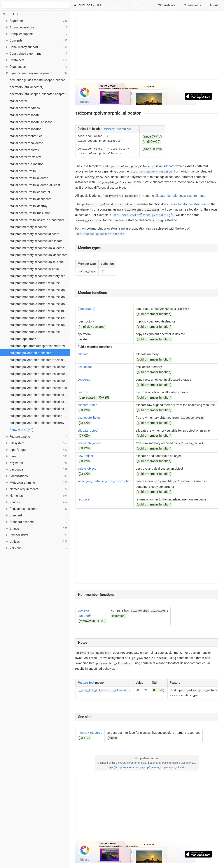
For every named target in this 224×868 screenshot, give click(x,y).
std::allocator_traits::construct (30, 192)
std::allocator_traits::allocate (29, 178)
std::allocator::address (25, 108)
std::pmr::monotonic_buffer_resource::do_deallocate (40, 297)
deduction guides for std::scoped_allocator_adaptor (40, 80)
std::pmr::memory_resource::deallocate (36, 241)
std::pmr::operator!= (23, 339)
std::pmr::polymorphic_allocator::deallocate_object (40, 409)
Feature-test (86, 683)
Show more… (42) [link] (22, 430)
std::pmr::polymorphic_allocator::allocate (37, 367)
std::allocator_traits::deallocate (31, 199)
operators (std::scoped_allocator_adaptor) (38, 94)
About (214, 5)
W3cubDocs (83, 5)
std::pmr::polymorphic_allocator (31, 353)
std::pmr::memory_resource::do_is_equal (37, 262)
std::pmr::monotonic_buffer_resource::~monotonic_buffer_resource (40, 332)
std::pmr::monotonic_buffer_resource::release (40, 318)
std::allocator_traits (23, 171)
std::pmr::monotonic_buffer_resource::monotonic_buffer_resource (40, 311)
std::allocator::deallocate (26, 143)
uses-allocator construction (187, 204)
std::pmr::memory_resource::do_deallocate (38, 255)
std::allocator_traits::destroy (28, 206)
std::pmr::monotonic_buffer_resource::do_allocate (40, 290)
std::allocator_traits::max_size (30, 213)
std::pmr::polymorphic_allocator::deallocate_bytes (40, 402)
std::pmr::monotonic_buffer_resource (35, 283)
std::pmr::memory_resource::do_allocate (37, 248)
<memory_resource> (117, 129)
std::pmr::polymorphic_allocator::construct (38, 388)
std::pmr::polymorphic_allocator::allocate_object (40, 381)
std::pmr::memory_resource (28, 227)
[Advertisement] (147, 49)
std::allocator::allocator (25, 129)
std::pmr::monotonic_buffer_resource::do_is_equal (40, 304)
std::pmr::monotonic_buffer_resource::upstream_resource (40, 325)
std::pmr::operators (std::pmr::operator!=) (37, 346)
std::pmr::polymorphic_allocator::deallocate (39, 395)
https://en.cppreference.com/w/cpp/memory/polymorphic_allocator (147, 767)
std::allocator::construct (26, 136)
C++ (99, 5)
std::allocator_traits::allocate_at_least (35, 185)
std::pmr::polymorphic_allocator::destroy (37, 423)
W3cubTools (167, 5)
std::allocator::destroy (24, 150)
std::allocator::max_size (26, 157)
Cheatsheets (192, 5)
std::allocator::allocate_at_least (31, 122)
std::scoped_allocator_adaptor (100, 234)
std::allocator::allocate (25, 115)
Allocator (170, 166)
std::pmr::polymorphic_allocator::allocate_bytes (40, 374)
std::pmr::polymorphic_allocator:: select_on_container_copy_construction (40, 360)
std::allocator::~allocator (26, 164)
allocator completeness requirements (180, 196)
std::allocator (18, 101)
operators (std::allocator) (26, 87)
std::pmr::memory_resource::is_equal (35, 269)
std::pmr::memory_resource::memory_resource (40, 276)
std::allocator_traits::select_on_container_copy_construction (40, 220)
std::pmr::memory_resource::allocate (34, 234)
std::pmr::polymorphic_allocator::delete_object (40, 416)
